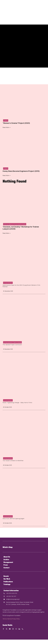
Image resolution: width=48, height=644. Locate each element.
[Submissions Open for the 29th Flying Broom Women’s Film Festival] (24, 240)
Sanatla (19, 342)
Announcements (18, 224)
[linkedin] (19, 629)
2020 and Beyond (8, 224)
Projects (6, 120)
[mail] (16, 629)
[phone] (23, 629)
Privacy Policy (16, 619)
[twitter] (7, 629)
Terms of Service (7, 619)
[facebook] (3, 629)
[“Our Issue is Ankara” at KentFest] (24, 415)
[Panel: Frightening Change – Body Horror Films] (24, 357)
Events (24, 224)
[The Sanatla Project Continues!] (24, 299)
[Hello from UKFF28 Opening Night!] (24, 473)
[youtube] (10, 629)
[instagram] (13, 629)
